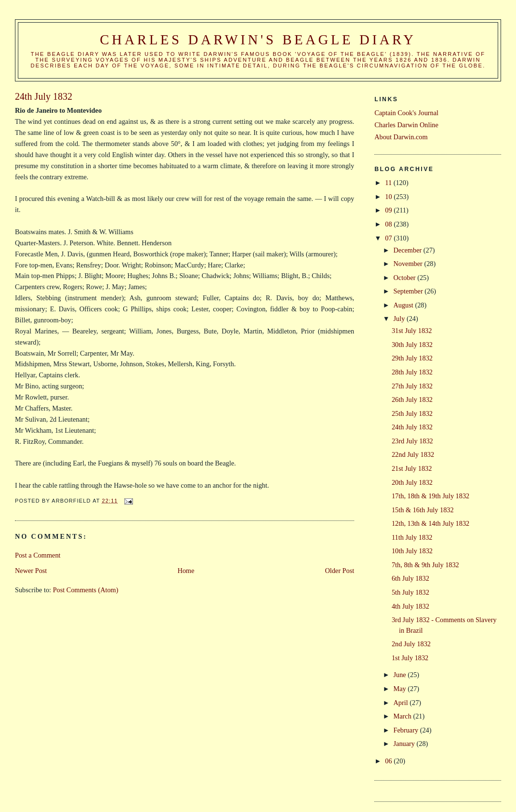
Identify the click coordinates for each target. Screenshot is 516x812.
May (401, 689)
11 (389, 183)
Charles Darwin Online (406, 125)
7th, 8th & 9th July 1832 (425, 565)
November (409, 264)
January (405, 744)
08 (389, 224)
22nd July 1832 (413, 454)
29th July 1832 (412, 358)
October (406, 278)
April (402, 703)
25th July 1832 (412, 413)
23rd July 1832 (412, 441)
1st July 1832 (410, 658)
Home (186, 571)
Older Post (339, 571)
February (407, 730)
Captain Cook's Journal (406, 113)
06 (389, 761)
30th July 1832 (412, 345)
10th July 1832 (412, 551)
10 (389, 197)
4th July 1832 (410, 606)
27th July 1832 (412, 386)
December (409, 250)
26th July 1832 (412, 399)
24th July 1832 (412, 427)
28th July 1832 (412, 372)
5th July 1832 (410, 592)
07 (389, 238)
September (409, 291)
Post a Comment (38, 555)
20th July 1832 (412, 482)
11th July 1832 (412, 537)
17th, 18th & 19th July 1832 (430, 496)
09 (389, 210)
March (404, 716)
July (400, 319)
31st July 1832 (412, 331)
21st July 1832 (412, 468)
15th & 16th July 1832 (423, 510)
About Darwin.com (401, 137)
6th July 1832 (410, 578)
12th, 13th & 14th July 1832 (430, 523)
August (404, 305)
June (401, 675)
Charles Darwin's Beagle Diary (258, 40)
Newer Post (31, 571)
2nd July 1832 (411, 644)
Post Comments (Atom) (86, 590)
